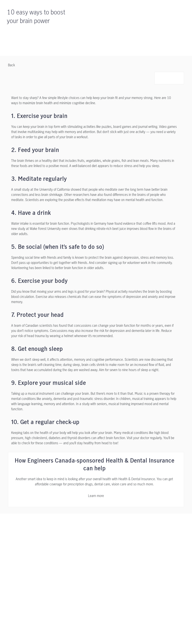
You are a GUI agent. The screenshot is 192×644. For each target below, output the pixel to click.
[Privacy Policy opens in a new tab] (67, 572)
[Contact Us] (144, 532)
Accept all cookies (81, 636)
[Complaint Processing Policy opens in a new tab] (39, 590)
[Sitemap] (84, 590)
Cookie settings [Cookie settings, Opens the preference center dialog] (51, 636)
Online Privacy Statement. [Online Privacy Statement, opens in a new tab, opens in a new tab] (80, 627)
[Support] (48, 532)
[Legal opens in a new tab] (47, 572)
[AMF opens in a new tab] (68, 590)
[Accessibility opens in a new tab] (92, 572)
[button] (161, 78)
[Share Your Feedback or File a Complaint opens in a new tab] (46, 581)
